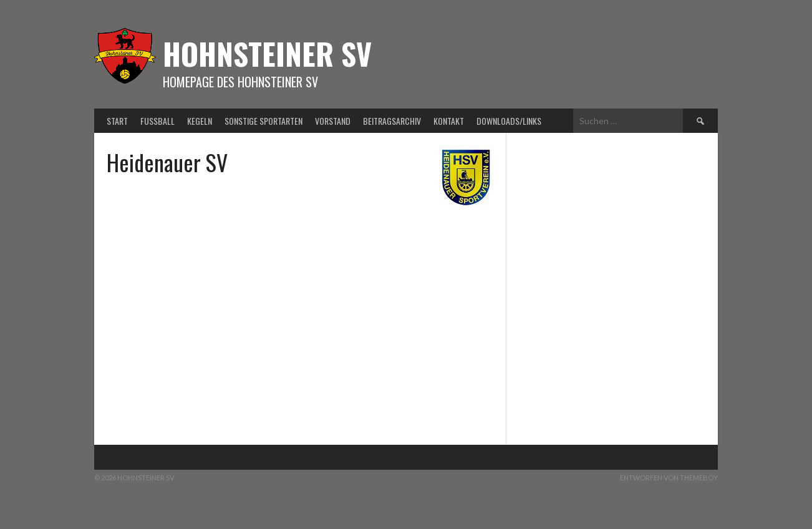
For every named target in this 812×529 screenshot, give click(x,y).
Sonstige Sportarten (263, 121)
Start (117, 121)
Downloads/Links (509, 121)
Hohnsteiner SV (267, 53)
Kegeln (200, 121)
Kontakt (449, 121)
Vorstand (333, 121)
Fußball (157, 121)
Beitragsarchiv (392, 121)
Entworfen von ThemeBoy (669, 478)
